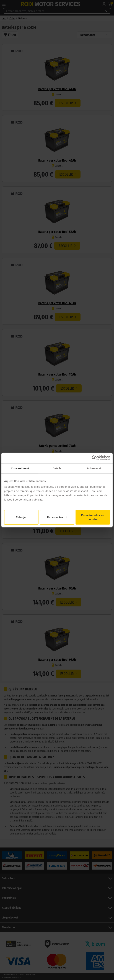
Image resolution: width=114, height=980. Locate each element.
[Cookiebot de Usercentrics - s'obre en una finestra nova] (94, 458)
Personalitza (57, 517)
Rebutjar (21, 517)
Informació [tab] (94, 468)
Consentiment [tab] (20, 468)
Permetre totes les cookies (93, 517)
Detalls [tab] (57, 468)
